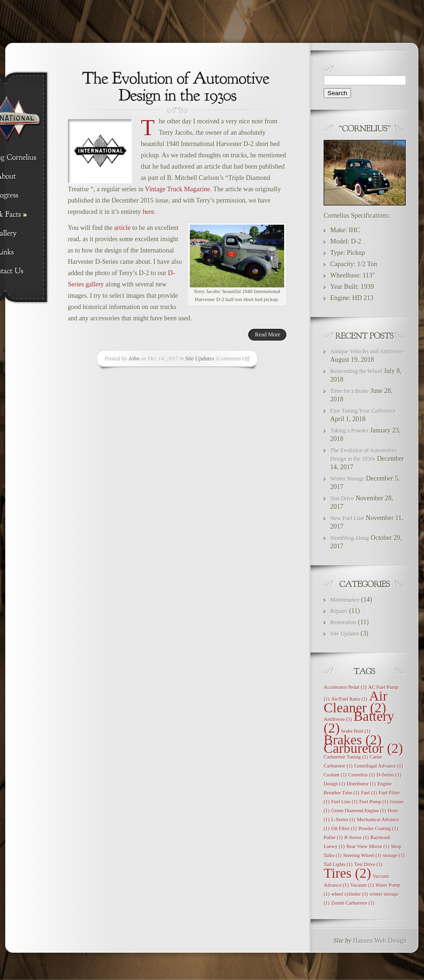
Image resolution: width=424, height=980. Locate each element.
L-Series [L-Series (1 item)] (343, 820)
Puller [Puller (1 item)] (333, 837)
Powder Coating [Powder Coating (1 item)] (378, 829)
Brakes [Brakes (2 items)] (353, 740)
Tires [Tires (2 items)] (347, 873)
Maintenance (345, 600)
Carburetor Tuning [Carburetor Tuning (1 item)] (346, 757)
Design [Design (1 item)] (334, 784)
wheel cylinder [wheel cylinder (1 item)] (350, 894)
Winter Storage (347, 479)
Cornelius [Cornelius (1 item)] (362, 775)
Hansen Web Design (380, 941)
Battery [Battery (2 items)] (359, 722)
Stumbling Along (350, 538)
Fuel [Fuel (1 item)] (369, 793)
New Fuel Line (347, 518)
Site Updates (200, 359)
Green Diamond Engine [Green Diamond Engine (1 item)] (359, 811)
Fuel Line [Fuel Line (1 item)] (344, 802)
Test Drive (342, 498)
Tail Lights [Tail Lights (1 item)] (338, 864)
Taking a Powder (349, 431)
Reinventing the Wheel (356, 371)
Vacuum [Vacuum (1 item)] (362, 885)
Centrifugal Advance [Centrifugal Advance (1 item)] (379, 766)
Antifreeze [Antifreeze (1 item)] (338, 719)
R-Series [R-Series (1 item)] (357, 837)
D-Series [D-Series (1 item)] (389, 775)
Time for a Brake (350, 391)
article (122, 228)
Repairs (339, 611)
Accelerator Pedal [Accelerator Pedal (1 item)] (345, 687)
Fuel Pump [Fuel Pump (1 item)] (374, 802)
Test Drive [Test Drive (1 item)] (368, 864)
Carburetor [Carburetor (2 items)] (363, 748)
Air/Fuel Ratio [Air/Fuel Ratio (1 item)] (349, 699)
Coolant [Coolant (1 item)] (335, 775)
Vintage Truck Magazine (178, 189)
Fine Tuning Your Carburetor (363, 411)
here (148, 212)
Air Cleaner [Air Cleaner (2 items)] (356, 702)
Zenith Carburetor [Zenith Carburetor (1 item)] (353, 903)
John (134, 359)
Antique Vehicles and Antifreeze (367, 351)
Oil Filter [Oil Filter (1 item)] (344, 829)
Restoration (343, 622)
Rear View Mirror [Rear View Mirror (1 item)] (368, 846)
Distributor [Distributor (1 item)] (361, 784)
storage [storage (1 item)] (394, 855)
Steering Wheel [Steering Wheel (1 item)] (363, 855)
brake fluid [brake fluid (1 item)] (356, 731)
